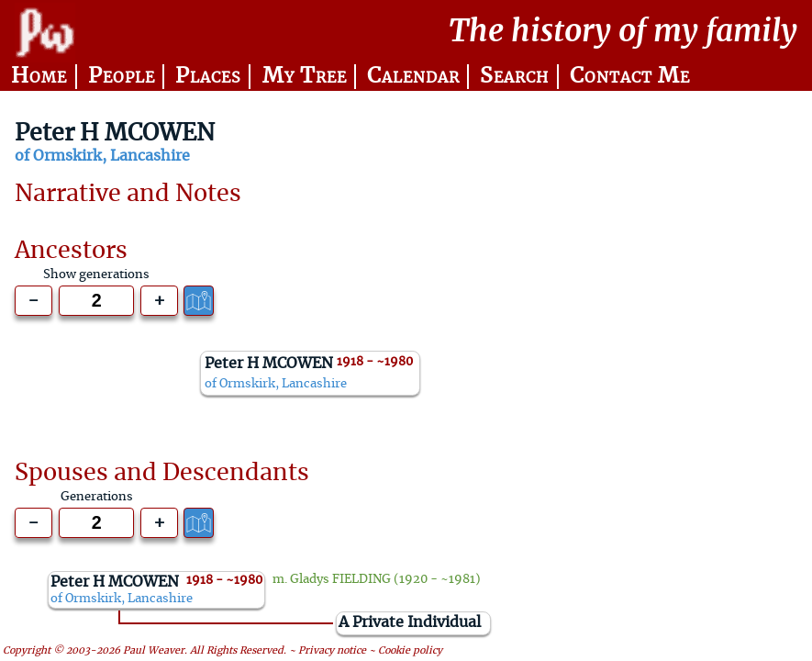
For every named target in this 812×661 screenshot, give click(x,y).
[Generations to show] (96, 301)
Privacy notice (332, 651)
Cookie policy (410, 651)
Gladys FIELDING (340, 579)
